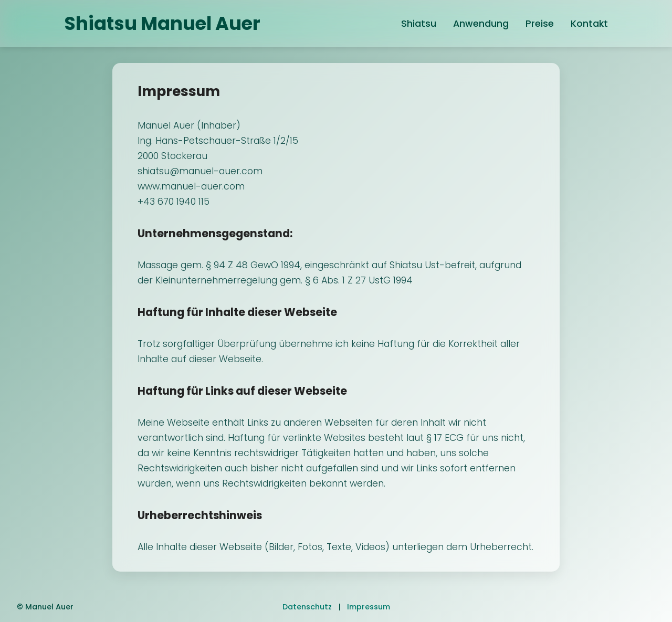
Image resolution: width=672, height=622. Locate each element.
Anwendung (481, 24)
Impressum (369, 607)
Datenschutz (307, 607)
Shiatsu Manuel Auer (162, 23)
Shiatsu (419, 24)
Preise (540, 24)
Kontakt (589, 24)
